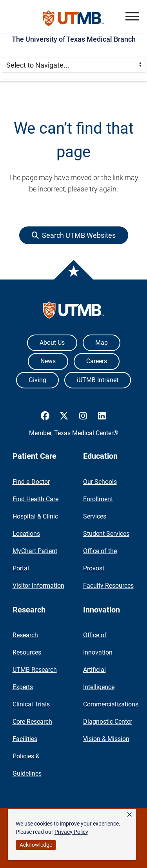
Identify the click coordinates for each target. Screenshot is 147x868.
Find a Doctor (31, 482)
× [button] (129, 815)
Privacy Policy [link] (71, 832)
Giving (37, 380)
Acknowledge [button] (36, 845)
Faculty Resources (108, 586)
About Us (52, 343)
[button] (132, 16)
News (48, 361)
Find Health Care (35, 499)
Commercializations (111, 704)
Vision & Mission (106, 739)
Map (102, 343)
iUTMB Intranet (98, 380)
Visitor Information (38, 586)
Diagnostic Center (108, 722)
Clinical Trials (31, 704)
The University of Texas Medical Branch (74, 39)
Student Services (106, 534)
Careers (97, 361)
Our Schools (100, 482)
